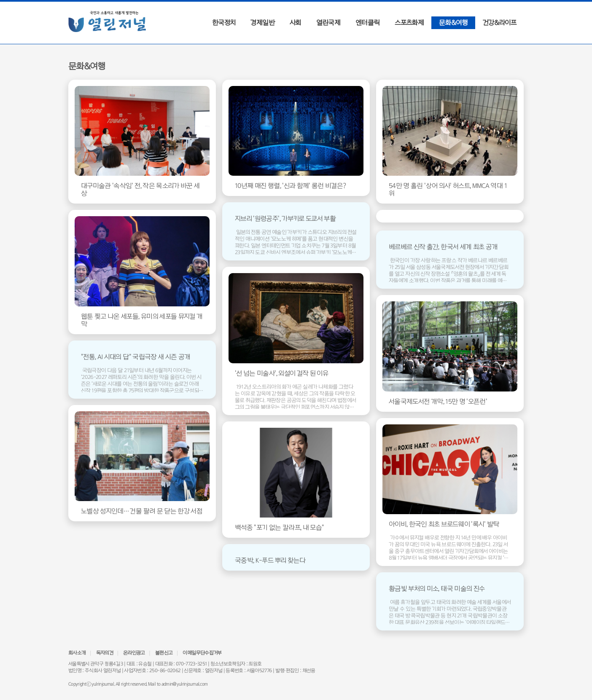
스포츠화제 (409, 22)
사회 (295, 22)
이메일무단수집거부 (202, 653)
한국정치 (224, 22)
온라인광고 (134, 653)
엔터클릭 (367, 22)
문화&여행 (453, 22)
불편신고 (164, 653)
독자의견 (105, 653)
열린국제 (328, 22)
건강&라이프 (499, 22)
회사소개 (77, 653)
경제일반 (262, 22)
